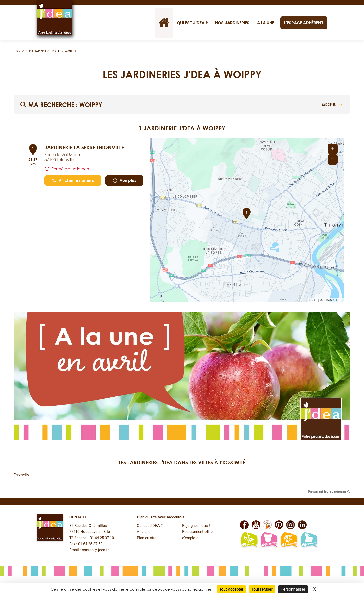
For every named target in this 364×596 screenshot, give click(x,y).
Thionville (22, 474)
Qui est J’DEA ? (150, 526)
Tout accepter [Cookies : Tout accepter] (231, 589)
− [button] (333, 159)
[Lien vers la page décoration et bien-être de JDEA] (269, 540)
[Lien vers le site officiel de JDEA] (54, 18)
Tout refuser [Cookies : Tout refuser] (262, 589)
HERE (339, 300)
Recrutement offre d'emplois (197, 535)
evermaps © (340, 492)
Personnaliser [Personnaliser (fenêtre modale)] (293, 589)
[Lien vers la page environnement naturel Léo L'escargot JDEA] (289, 540)
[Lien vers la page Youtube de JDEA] (256, 525)
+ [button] (333, 149)
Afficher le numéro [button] (73, 181)
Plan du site (147, 538)
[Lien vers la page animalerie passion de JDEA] (309, 540)
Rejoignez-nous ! (196, 526)
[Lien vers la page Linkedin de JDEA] (302, 525)
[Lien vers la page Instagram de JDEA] (291, 525)
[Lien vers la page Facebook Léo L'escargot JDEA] (267, 525)
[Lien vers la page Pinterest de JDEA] (279, 525)
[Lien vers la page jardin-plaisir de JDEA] (249, 540)
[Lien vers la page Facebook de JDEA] (244, 525)
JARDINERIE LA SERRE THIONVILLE (84, 147)
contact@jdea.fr (95, 550)
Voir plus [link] (124, 181)
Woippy (70, 51)
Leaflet (313, 300)
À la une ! (145, 532)
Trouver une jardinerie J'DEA (37, 51)
